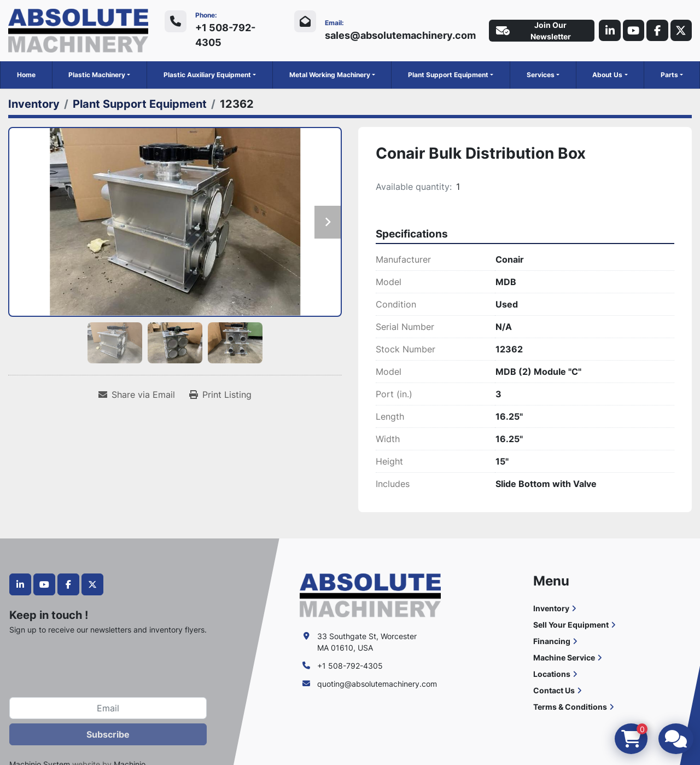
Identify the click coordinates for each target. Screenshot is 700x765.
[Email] (108, 708)
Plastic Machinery (97, 75)
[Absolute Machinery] (370, 594)
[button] (99, 75)
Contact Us (554, 690)
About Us (607, 75)
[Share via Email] (137, 395)
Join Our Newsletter (532, 31)
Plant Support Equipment (448, 75)
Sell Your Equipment (571, 624)
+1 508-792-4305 (225, 35)
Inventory (551, 608)
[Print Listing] (220, 395)
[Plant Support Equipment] (140, 104)
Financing (552, 641)
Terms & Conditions (570, 706)
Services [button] (541, 75)
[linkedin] (609, 31)
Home (26, 75)
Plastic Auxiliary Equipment (207, 75)
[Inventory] (34, 104)
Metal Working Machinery (330, 75)
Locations (552, 673)
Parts (669, 75)
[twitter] (681, 31)
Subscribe (108, 734)
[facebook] (657, 31)
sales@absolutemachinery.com (399, 35)
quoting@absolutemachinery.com (377, 684)
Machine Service (564, 657)
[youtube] (633, 31)
